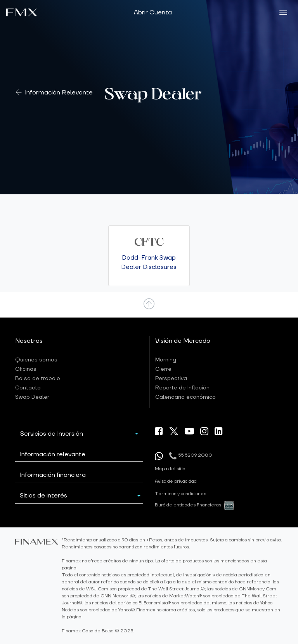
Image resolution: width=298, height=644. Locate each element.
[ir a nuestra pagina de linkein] (219, 433)
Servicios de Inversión (52, 434)
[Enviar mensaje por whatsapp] (159, 456)
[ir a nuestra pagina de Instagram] (204, 433)
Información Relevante (59, 93)
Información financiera (53, 475)
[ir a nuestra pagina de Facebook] (159, 433)
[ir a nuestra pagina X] (174, 431)
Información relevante (53, 454)
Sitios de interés (43, 496)
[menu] (283, 12)
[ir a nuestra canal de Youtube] (189, 433)
